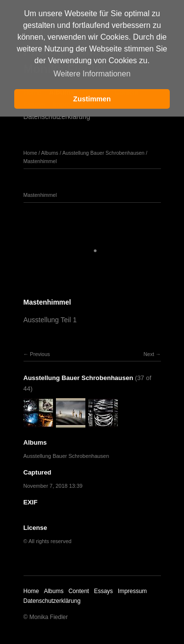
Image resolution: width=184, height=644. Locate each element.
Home (30, 153)
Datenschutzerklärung (57, 117)
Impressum (132, 591)
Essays (103, 591)
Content (79, 591)
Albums (50, 153)
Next (149, 354)
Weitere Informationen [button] (92, 74)
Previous (40, 354)
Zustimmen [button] (92, 99)
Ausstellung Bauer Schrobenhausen (104, 153)
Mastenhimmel (40, 161)
